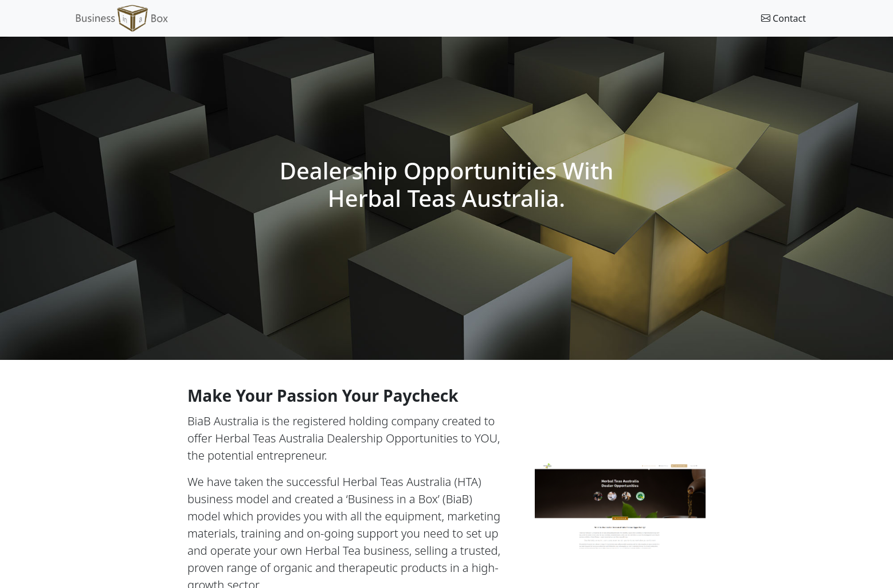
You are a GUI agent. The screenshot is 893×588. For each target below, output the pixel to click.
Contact (784, 18)
